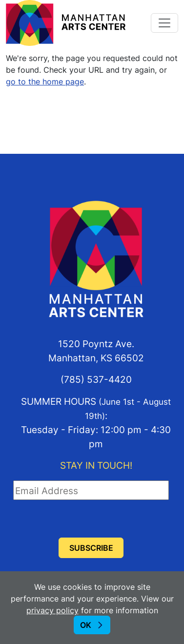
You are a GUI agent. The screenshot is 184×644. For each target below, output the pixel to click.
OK (86, 625)
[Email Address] (91, 490)
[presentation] (87, 519)
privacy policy (52, 610)
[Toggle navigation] (164, 23)
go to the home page (45, 82)
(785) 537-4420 (96, 379)
